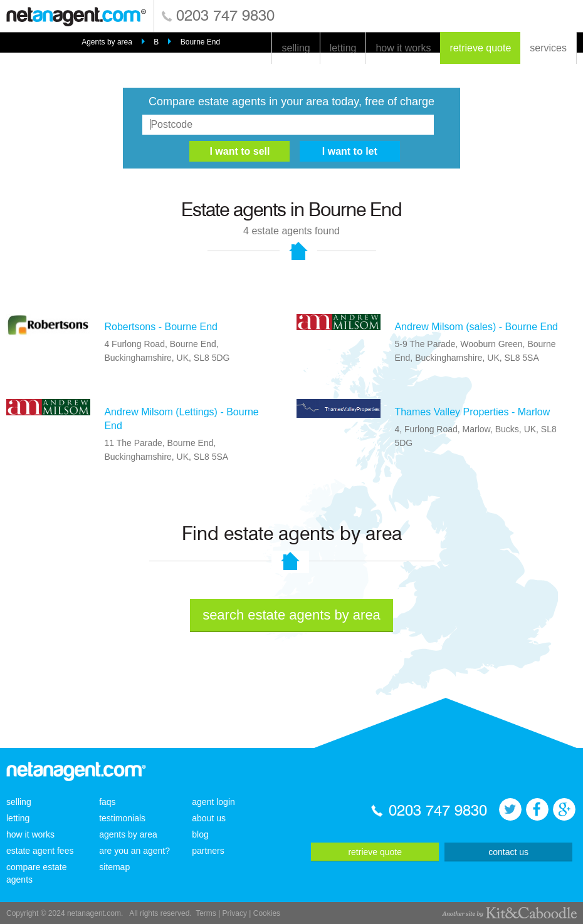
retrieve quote (480, 48)
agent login (213, 802)
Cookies (267, 913)
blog (200, 834)
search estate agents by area (291, 615)
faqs (107, 802)
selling (296, 48)
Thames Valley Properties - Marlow (472, 412)
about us (209, 818)
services (548, 48)
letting (343, 48)
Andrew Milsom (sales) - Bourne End (476, 327)
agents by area (128, 834)
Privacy (235, 913)
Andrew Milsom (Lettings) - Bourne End (181, 419)
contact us (508, 852)
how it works (403, 48)
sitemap (114, 867)
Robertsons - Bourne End (161, 327)
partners (208, 851)
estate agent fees (40, 851)
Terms (206, 913)
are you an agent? (134, 851)
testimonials (122, 818)
